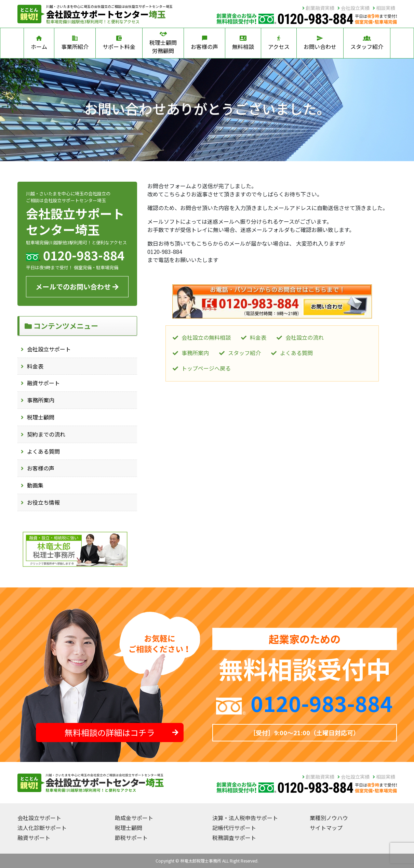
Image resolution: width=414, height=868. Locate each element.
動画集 (35, 485)
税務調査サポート (234, 838)
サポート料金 (119, 43)
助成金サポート (134, 818)
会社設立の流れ (305, 337)
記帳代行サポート (234, 828)
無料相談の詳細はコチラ (122, 732)
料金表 (35, 366)
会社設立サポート (49, 349)
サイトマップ (326, 828)
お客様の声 (204, 43)
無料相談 (243, 43)
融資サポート (43, 383)
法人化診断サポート (42, 828)
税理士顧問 (41, 417)
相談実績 (384, 8)
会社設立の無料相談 (206, 337)
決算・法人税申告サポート (245, 818)
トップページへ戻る (206, 368)
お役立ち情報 (43, 502)
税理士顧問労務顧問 (163, 43)
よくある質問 (43, 451)
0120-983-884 (322, 703)
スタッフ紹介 (367, 43)
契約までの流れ (46, 434)
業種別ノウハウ (329, 818)
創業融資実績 (318, 8)
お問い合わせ (320, 43)
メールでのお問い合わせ (77, 287)
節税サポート (131, 838)
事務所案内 (41, 400)
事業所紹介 (75, 43)
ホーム (39, 43)
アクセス (279, 43)
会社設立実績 (353, 8)
